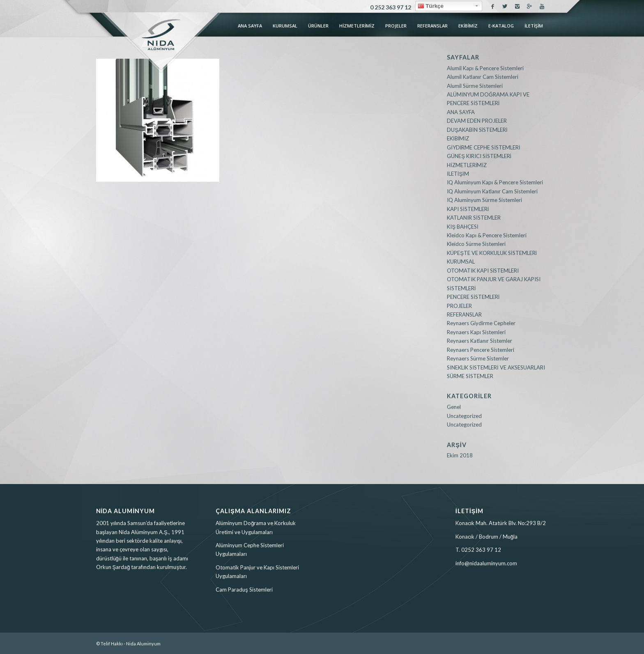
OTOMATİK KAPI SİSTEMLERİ (483, 271)
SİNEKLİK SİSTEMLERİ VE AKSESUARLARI (496, 367)
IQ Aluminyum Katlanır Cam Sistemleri (492, 191)
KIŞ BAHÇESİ (462, 227)
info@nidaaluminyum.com (486, 563)
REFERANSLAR (464, 314)
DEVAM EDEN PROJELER (477, 121)
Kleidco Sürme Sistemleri (476, 244)
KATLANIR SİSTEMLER (474, 218)
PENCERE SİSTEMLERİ (473, 297)
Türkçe (431, 6)
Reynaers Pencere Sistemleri (481, 350)
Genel (454, 407)
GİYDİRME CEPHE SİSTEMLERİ (483, 147)
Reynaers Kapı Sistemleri (476, 332)
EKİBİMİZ (458, 138)
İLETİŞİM (458, 174)
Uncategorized (464, 416)
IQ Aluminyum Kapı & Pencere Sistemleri (495, 182)
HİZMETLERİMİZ (467, 165)
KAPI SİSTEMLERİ (468, 209)
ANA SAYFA (461, 112)
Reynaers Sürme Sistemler (478, 358)
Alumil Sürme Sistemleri (475, 86)
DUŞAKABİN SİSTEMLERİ (477, 130)
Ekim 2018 (460, 455)
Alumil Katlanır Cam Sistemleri (483, 77)
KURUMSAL (461, 262)
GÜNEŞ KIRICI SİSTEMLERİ (479, 156)
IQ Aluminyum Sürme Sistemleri (484, 200)
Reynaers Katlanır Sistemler (480, 341)
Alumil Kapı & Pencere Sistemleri (485, 68)
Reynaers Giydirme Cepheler (481, 323)
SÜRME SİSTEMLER (470, 376)
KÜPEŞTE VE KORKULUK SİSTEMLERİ (492, 253)
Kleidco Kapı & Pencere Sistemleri (487, 235)
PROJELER (459, 306)
